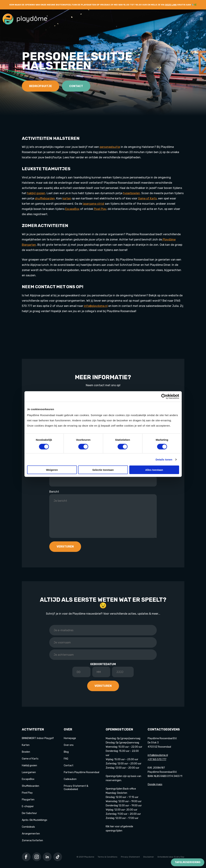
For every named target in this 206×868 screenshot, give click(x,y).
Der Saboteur (29, 813)
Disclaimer (149, 857)
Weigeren (52, 470)
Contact (76, 86)
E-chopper (28, 806)
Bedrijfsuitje (41, 86)
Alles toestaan (154, 470)
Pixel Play (27, 793)
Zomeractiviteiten (32, 840)
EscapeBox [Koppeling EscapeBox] (72, 209)
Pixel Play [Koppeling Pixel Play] (100, 209)
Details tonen (164, 459)
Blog (66, 752)
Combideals (28, 827)
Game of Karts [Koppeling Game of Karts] (147, 198)
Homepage (70, 738)
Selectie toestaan (103, 470)
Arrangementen (31, 834)
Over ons (69, 745)
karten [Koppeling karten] (67, 198)
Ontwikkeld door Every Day (171, 857)
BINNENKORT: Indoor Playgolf (38, 738)
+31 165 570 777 (157, 759)
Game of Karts (30, 759)
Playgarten (28, 800)
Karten (26, 745)
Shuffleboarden (30, 786)
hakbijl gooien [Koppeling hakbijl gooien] (36, 193)
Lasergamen (29, 772)
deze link (171, 5)
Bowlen (26, 752)
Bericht (54, 492)
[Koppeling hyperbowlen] (131, 193)
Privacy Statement (130, 857)
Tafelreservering (188, 862)
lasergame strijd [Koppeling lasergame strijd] (93, 204)
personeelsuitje (110, 147)
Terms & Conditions (108, 857)
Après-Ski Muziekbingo (35, 820)
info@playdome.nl (96, 306)
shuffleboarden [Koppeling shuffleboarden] (45, 198)
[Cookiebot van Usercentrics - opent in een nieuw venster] (164, 396)
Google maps (155, 784)
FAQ (66, 759)
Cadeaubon (70, 779)
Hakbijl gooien (29, 766)
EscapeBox (28, 779)
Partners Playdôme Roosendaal (82, 772)
